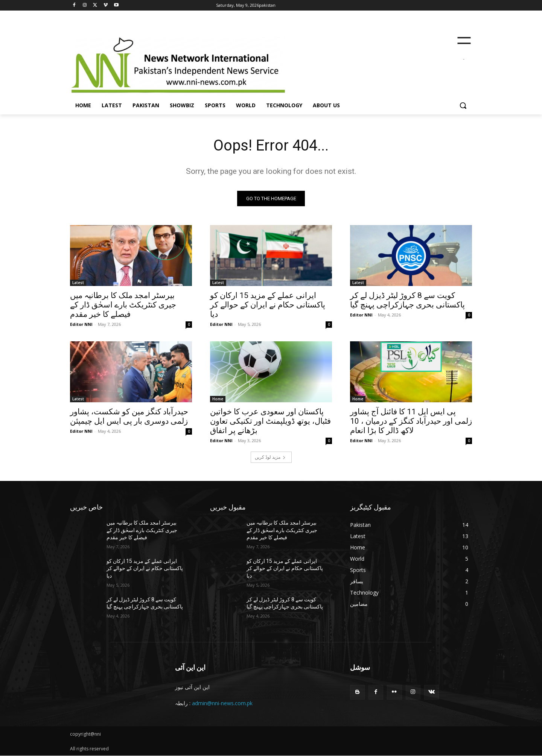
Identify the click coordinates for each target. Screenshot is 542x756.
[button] (463, 105)
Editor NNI (81, 324)
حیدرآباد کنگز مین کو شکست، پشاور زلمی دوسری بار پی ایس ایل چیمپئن (129, 416)
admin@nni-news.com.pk (222, 703)
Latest (78, 283)
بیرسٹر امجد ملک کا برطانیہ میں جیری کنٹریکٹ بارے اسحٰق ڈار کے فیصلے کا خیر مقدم (123, 305)
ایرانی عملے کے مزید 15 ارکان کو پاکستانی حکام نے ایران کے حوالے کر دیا (268, 305)
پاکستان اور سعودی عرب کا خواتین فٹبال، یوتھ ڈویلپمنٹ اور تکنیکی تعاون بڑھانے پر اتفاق (270, 421)
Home (218, 399)
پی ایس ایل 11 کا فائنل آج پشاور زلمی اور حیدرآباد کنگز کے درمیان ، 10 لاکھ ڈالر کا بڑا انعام (411, 421)
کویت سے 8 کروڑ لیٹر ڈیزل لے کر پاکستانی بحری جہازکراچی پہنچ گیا (407, 300)
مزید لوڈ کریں (270, 457)
